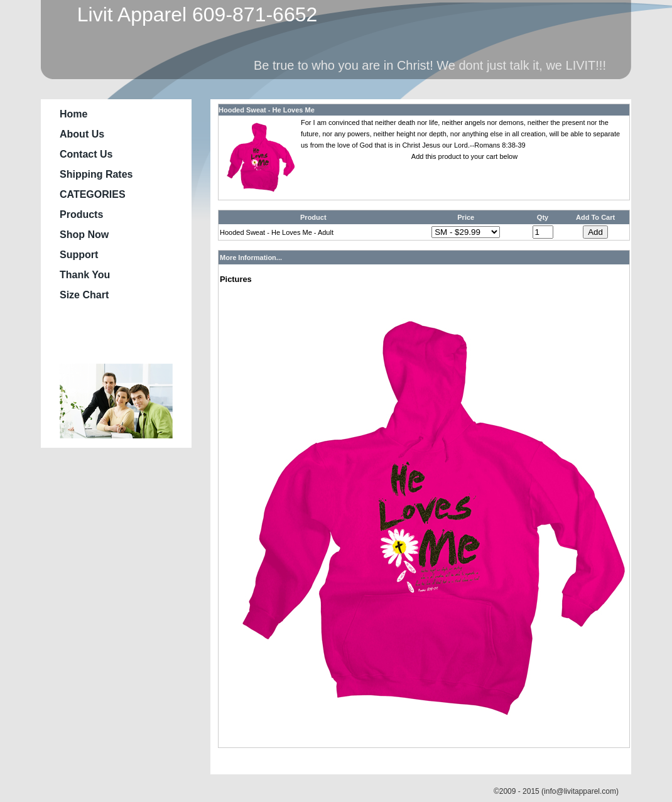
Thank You (85, 275)
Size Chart (84, 295)
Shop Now (84, 235)
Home (73, 114)
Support (79, 255)
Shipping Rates (96, 174)
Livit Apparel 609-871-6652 (192, 14)
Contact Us (86, 154)
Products (81, 214)
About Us (82, 134)
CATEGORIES (93, 194)
